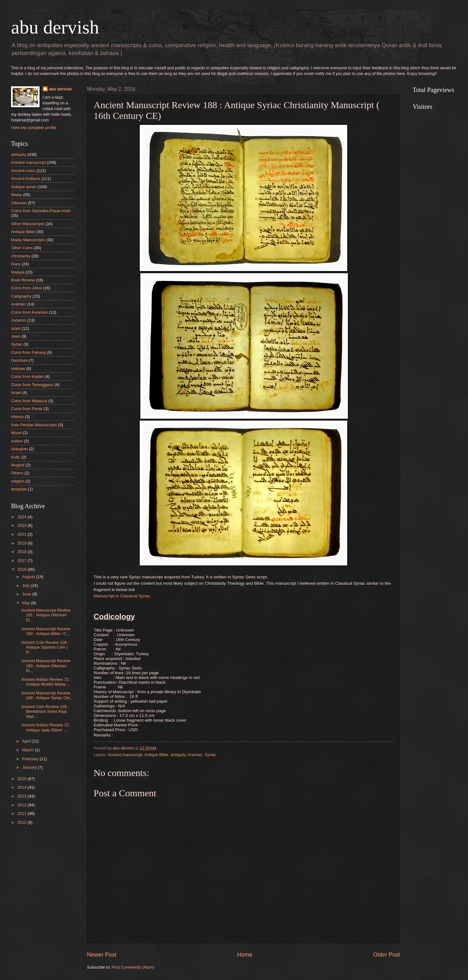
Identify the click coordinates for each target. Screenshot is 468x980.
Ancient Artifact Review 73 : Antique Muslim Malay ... (46, 682)
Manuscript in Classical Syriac (122, 596)
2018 (22, 552)
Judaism (19, 320)
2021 (22, 534)
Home (245, 955)
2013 (22, 796)
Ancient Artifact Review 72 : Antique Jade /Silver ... (46, 727)
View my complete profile (34, 128)
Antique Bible (156, 755)
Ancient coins (23, 171)
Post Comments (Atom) (133, 967)
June (27, 594)
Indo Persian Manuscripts (34, 425)
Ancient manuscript (125, 755)
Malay (16, 195)
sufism (17, 441)
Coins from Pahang (28, 352)
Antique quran (24, 187)
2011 (22, 814)
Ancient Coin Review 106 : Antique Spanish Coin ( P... (45, 647)
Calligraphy (21, 296)
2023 (22, 525)
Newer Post (102, 955)
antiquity (178, 755)
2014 (22, 787)
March (28, 750)
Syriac (210, 755)
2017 (22, 561)
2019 (22, 543)
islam (16, 328)
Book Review (23, 280)
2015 (22, 779)
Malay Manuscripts (28, 240)
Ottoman (19, 203)
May (27, 603)
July (26, 586)
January (30, 767)
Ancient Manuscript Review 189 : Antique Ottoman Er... (46, 666)
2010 (22, 822)
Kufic (16, 457)
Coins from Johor (27, 288)
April (27, 741)
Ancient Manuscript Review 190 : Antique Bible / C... (46, 631)
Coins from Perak (27, 409)
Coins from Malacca (29, 401)
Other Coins (22, 248)
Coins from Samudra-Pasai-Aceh (41, 211)
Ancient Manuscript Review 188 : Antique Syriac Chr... (47, 695)
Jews (16, 336)
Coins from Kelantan (30, 312)
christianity (21, 256)
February (31, 759)
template (19, 489)
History (17, 417)
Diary (16, 264)
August (29, 577)
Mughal (18, 465)
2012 (22, 805)
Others (17, 473)
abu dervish (55, 27)
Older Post (387, 955)
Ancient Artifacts (26, 179)
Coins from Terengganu (32, 385)
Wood (16, 433)
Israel (16, 393)
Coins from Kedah (27, 376)
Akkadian (19, 449)
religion (18, 481)
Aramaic (195, 755)
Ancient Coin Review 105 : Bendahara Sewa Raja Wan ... (45, 712)
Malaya (18, 272)
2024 (22, 517)
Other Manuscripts (28, 224)
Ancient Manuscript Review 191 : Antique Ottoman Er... (46, 615)
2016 (22, 569)
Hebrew (18, 369)
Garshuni (19, 360)
